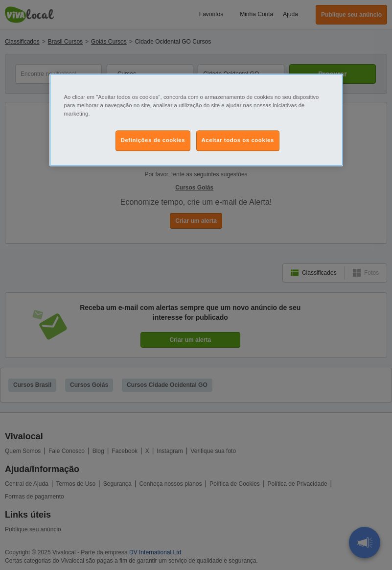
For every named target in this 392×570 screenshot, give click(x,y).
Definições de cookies (153, 140)
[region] (196, 120)
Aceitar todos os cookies (238, 140)
